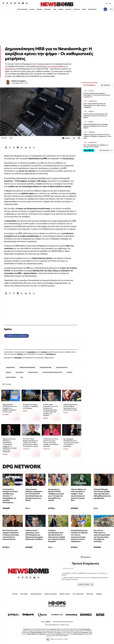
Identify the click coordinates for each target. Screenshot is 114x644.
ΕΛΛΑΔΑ (32, 9)
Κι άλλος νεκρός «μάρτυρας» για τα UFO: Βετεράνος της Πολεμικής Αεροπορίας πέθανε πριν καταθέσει (34, 535)
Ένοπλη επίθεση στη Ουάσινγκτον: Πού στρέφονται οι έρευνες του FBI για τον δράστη (96, 116)
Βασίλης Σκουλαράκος (19, 81)
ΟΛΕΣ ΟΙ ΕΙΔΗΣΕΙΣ (22, 9)
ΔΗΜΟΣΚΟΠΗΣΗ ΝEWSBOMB (27, 367)
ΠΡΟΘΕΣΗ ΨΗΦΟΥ (33, 372)
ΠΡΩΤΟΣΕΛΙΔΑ (93, 9)
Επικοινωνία (90, 594)
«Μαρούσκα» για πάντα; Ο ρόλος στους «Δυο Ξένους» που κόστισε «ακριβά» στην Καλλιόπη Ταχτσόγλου (51, 442)
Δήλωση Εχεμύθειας (36, 594)
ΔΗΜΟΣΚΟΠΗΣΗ (10, 367)
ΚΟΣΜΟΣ (61, 9)
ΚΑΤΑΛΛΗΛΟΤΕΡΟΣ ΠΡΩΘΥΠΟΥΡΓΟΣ (52, 372)
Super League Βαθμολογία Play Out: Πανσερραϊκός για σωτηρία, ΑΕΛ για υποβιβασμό (95, 105)
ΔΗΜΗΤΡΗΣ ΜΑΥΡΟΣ (62, 367)
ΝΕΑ (22, 377)
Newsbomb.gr (68, 159)
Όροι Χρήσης (24, 594)
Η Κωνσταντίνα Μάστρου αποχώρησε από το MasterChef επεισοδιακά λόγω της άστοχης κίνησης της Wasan (34, 495)
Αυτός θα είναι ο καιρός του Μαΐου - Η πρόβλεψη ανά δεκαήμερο (30, 406)
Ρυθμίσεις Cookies (65, 594)
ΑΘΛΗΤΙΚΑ (68, 9)
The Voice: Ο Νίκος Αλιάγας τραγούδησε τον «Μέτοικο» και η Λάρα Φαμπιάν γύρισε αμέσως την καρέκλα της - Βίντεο (30, 442)
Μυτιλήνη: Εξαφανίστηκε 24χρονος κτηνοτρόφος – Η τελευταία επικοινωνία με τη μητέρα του (97, 95)
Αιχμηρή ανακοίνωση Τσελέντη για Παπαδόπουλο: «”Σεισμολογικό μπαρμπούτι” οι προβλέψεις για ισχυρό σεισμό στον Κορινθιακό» (10, 445)
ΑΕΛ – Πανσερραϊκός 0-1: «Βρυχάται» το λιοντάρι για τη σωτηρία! (96, 146)
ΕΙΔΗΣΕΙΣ (69, 372)
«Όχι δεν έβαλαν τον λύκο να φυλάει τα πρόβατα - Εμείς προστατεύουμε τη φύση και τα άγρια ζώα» (78, 495)
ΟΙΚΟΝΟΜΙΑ (47, 9)
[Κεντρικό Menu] (111, 9)
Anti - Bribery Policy (78, 594)
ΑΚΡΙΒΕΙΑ (8, 372)
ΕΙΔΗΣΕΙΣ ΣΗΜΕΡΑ (11, 377)
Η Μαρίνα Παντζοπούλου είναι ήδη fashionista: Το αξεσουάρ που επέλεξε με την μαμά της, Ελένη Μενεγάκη (57, 536)
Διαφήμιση (99, 594)
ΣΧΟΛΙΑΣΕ (66, 138)
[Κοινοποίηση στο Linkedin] (26, 148)
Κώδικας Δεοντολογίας (51, 594)
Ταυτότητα (15, 594)
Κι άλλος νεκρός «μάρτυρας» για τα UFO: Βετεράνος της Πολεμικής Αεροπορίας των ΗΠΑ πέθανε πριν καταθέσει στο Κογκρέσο (51, 410)
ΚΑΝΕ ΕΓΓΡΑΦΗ (85, 585)
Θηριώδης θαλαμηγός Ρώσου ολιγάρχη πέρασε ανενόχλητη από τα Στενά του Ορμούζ (96, 126)
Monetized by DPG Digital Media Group (63, 622)
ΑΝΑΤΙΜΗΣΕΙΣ (20, 372)
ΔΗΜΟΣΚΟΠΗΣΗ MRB (45, 367)
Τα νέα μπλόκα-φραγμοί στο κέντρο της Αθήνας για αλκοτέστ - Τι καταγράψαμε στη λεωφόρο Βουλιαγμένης (10, 496)
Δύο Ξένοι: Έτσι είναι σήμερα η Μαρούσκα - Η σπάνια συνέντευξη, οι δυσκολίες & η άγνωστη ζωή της (11, 535)
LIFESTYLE (77, 9)
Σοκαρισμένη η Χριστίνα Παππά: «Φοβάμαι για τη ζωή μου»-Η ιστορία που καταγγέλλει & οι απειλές (56, 495)
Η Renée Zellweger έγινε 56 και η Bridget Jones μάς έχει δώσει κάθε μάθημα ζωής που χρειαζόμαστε (102, 494)
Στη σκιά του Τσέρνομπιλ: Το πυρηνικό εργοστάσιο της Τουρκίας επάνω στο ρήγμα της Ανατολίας (102, 536)
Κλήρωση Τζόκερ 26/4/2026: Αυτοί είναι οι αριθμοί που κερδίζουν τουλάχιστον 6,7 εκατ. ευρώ (10, 408)
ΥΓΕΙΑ (55, 9)
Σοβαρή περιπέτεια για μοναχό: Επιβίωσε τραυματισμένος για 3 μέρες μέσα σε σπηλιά (70, 407)
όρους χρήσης (92, 573)
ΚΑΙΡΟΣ (84, 9)
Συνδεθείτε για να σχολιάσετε (16, 336)
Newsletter (18, 358)
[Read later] (79, 138)
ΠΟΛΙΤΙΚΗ (39, 9)
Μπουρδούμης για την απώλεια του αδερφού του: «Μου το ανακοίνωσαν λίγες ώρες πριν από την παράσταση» (79, 536)
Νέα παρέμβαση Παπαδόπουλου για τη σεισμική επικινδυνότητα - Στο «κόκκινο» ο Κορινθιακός (71, 443)
